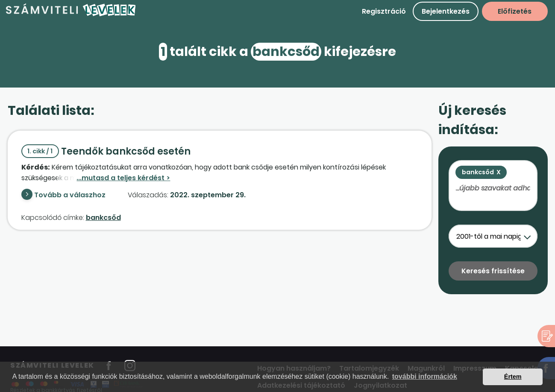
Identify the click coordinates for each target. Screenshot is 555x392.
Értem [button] (513, 377)
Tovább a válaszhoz (70, 195)
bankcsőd (103, 218)
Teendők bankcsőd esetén (106, 151)
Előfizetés (515, 11)
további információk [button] (425, 376)
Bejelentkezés (446, 11)
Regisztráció (384, 11)
